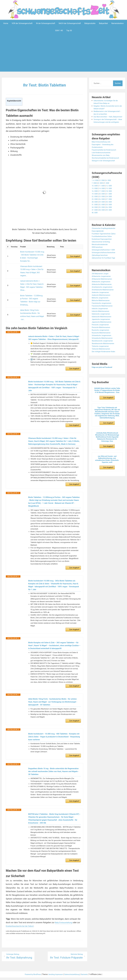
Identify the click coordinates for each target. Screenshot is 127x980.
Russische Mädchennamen (103, 343)
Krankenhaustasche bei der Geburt (21, 928)
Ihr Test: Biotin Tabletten (45, 85)
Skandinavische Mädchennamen (105, 354)
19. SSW (95, 205)
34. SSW (95, 218)
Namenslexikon (118, 23)
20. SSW (103, 205)
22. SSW (95, 207)
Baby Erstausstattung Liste (102, 150)
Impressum (59, 977)
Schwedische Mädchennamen (104, 349)
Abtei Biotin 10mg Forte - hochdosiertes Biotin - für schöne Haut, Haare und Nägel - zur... (32, 294)
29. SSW (103, 213)
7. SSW (95, 194)
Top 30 (69, 31)
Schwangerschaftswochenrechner (105, 263)
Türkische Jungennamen (102, 357)
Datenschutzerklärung (74, 977)
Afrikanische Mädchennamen (103, 290)
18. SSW (111, 202)
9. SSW (108, 194)
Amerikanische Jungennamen (104, 298)
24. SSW (111, 207)
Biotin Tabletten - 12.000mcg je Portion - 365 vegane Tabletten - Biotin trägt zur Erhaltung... (31, 285)
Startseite (88, 977)
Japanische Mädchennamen (103, 333)
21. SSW (111, 205)
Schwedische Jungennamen (103, 346)
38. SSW (103, 221)
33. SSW (111, 215)
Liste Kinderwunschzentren (103, 161)
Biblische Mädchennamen (102, 311)
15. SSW (111, 199)
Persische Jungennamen (102, 335)
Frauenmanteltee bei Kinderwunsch (106, 158)
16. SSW (95, 202)
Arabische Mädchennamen (102, 306)
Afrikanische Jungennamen (103, 287)
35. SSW (103, 218)
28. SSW (95, 213)
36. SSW (111, 218)
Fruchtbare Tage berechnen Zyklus (105, 244)
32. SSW (103, 215)
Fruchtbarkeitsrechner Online (103, 247)
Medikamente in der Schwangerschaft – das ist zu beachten (105, 114)
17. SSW (103, 202)
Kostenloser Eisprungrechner (103, 250)
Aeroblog (51, 977)
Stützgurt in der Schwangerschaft (105, 171)
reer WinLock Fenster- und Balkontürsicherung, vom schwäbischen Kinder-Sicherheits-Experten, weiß (107, 470)
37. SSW (95, 221)
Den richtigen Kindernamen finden (105, 362)
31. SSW (95, 215)
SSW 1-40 (59, 31)
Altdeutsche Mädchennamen (103, 295)
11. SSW (103, 196)
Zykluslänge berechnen (101, 266)
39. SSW (111, 221)
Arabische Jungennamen (102, 303)
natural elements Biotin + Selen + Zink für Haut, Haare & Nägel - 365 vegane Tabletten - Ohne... (32, 276)
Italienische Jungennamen (102, 325)
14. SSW (103, 199)
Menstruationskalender (101, 255)
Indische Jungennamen (101, 319)
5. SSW (103, 191)
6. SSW (110, 191)
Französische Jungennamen (103, 314)
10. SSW (95, 196)
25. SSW (95, 210)
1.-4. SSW (96, 191)
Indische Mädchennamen (102, 322)
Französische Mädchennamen (104, 317)
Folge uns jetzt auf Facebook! (104, 378)
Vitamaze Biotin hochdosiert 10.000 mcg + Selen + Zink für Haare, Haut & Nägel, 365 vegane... (31, 266)
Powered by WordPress (30, 977)
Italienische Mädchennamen (103, 327)
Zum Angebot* (75, 255)
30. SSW (111, 213)
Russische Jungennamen (102, 341)
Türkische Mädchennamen (102, 360)
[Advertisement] (64, 56)
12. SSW (111, 196)
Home (6, 23)
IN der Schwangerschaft (46, 23)
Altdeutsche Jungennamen (102, 292)
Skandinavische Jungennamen (104, 352)
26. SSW (103, 210)
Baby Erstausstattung (64, 925)
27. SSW (111, 210)
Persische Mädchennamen (102, 338)
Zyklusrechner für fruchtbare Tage (105, 269)
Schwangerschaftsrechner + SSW (105, 261)
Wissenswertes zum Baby (102, 163)
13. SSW (95, 199)
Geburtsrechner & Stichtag (102, 252)
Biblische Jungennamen (101, 308)
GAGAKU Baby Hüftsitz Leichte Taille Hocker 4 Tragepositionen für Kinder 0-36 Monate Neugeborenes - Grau (107, 401)
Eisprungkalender (99, 242)
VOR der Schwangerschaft (22, 23)
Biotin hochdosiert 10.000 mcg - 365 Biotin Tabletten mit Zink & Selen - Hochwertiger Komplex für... (31, 254)
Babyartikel (103, 23)
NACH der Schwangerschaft (70, 23)
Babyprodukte (90, 23)
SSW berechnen (98, 258)
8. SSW (102, 194)
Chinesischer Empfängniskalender (105, 239)
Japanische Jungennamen (102, 330)
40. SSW (95, 223)
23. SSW (103, 207)
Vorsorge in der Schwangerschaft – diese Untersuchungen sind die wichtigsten (108, 127)
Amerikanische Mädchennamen (104, 300)
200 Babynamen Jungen (101, 284)
